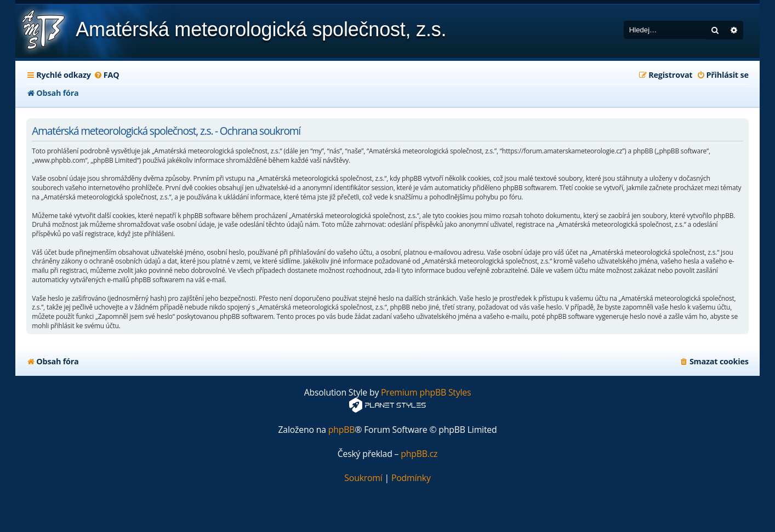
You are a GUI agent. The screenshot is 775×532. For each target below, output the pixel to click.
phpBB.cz (419, 454)
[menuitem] (107, 75)
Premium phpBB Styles (426, 393)
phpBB (342, 430)
